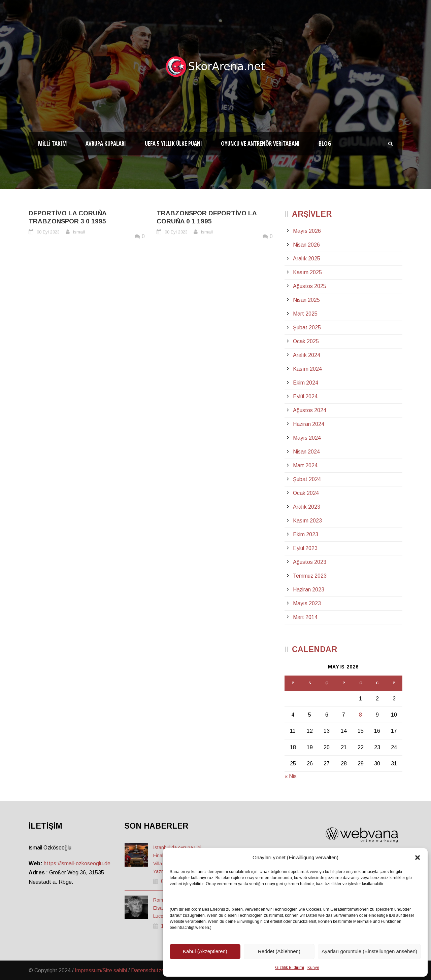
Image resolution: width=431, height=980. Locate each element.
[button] (418, 858)
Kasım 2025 (307, 272)
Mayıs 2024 (307, 438)
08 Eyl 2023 (48, 232)
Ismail (79, 232)
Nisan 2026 (306, 245)
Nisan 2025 (306, 300)
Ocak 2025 (306, 341)
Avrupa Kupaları (106, 143)
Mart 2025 (305, 314)
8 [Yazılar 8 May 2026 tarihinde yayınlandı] (360, 715)
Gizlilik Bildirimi (290, 968)
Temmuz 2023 (310, 576)
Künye (313, 968)
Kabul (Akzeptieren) (205, 951)
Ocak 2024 (306, 493)
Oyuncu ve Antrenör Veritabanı (260, 143)
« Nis (291, 776)
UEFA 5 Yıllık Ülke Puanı (173, 143)
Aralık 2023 (307, 507)
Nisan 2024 (306, 452)
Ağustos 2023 (310, 562)
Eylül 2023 (305, 548)
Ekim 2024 (306, 383)
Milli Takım (52, 143)
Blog (325, 143)
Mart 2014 (305, 617)
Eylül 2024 (305, 396)
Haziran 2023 (309, 590)
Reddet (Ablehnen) (279, 951)
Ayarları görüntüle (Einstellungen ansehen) (369, 951)
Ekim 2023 (306, 534)
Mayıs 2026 (307, 231)
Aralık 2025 (307, 259)
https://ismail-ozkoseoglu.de (77, 863)
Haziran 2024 (309, 424)
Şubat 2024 (307, 479)
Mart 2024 (305, 465)
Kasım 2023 (307, 521)
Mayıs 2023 (307, 603)
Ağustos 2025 (310, 286)
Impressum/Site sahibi (101, 970)
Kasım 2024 (307, 369)
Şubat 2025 (307, 328)
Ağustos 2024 (310, 410)
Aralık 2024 (307, 355)
